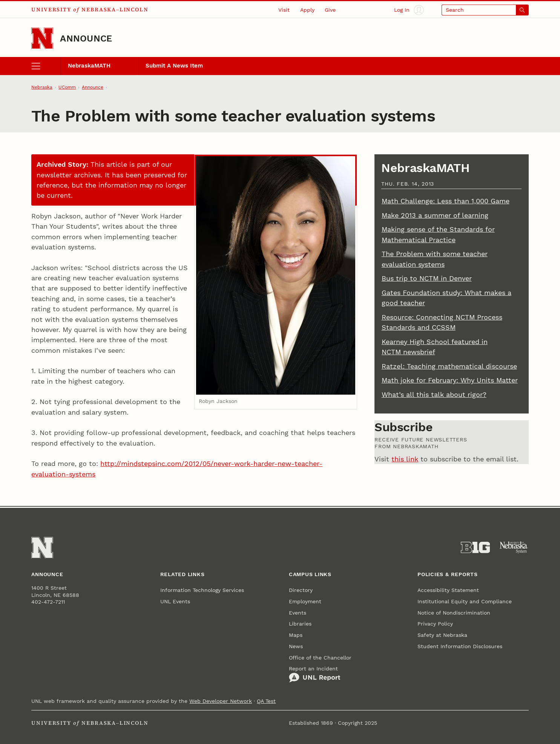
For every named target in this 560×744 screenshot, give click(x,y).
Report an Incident (315, 674)
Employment (305, 601)
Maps (296, 635)
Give (330, 10)
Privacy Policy (435, 624)
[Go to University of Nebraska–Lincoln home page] (42, 38)
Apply (307, 10)
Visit (284, 10)
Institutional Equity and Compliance (465, 601)
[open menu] (46, 66)
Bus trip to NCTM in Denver (427, 278)
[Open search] (485, 10)
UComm (67, 87)
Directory (301, 590)
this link (405, 459)
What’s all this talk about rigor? (434, 394)
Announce (86, 38)
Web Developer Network (221, 701)
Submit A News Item (174, 66)
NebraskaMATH (89, 66)
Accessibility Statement (448, 590)
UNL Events (175, 601)
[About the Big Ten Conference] (476, 547)
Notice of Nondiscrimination (454, 613)
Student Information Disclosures (460, 646)
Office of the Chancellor (320, 658)
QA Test (266, 701)
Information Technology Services (202, 590)
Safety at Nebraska (442, 635)
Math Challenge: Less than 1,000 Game (446, 201)
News (296, 646)
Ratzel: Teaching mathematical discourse (449, 366)
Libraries (300, 624)
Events (298, 613)
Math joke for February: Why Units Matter (450, 380)
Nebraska (42, 87)
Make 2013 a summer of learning (435, 215)
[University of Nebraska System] (514, 547)
